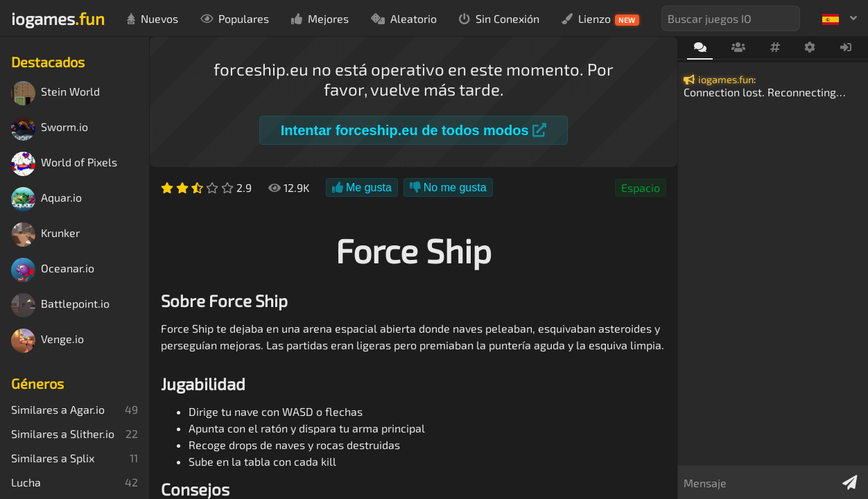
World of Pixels (64, 164)
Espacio (641, 187)
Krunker (45, 235)
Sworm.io (50, 129)
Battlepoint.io (60, 305)
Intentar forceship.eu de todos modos (414, 130)
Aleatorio (404, 18)
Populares (235, 18)
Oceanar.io (53, 270)
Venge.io (47, 341)
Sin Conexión (499, 18)
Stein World (55, 93)
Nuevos (153, 18)
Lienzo (600, 19)
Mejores (320, 18)
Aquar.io (46, 199)
